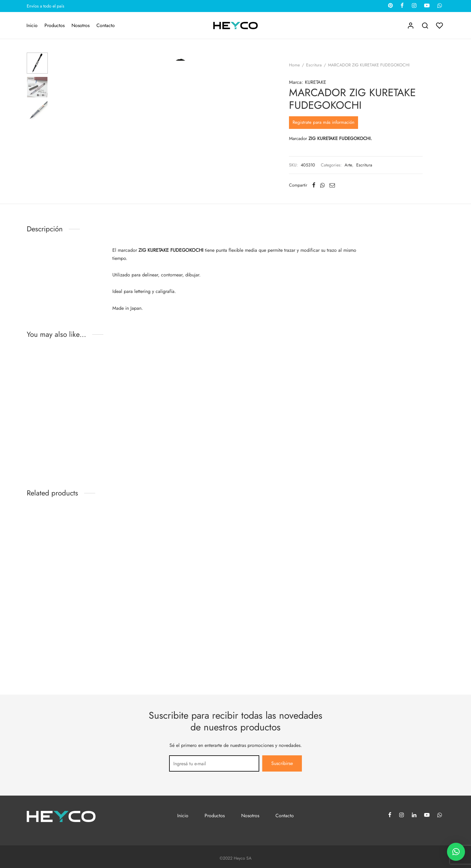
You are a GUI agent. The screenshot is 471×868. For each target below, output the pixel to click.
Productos (55, 25)
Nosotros (81, 25)
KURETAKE (316, 82)
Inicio (32, 25)
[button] (456, 852)
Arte (348, 165)
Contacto (106, 25)
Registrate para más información (324, 122)
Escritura (314, 65)
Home (294, 65)
